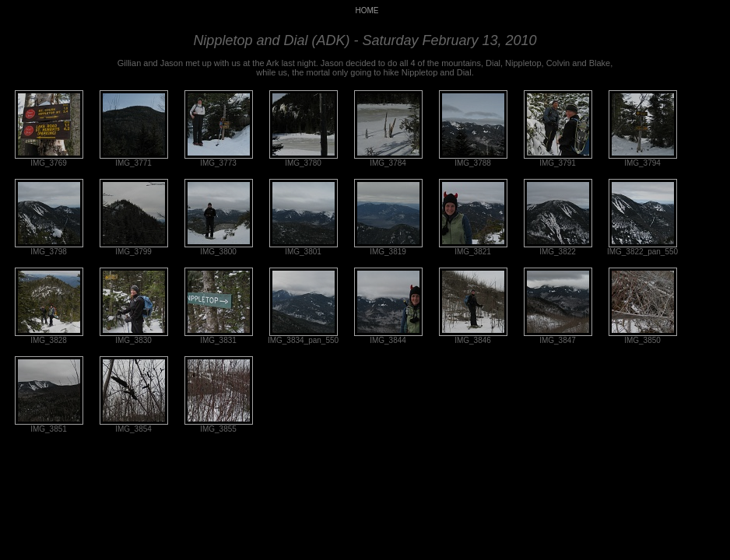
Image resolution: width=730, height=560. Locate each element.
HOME (367, 10)
